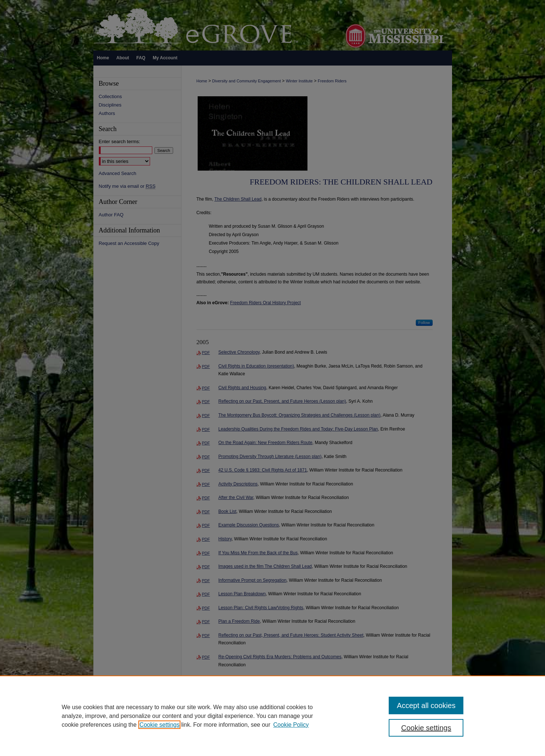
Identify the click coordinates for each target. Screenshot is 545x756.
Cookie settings (159, 725)
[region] (272, 716)
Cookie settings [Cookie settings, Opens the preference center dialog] (426, 728)
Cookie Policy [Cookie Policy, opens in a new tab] (291, 725)
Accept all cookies (426, 705)
